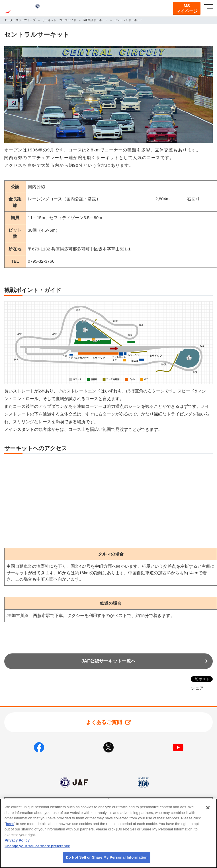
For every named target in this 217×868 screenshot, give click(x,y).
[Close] (208, 808)
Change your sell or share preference (37, 846)
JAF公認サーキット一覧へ (108, 661)
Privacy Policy (17, 840)
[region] (108, 833)
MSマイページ (187, 8)
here (10, 824)
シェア (197, 688)
